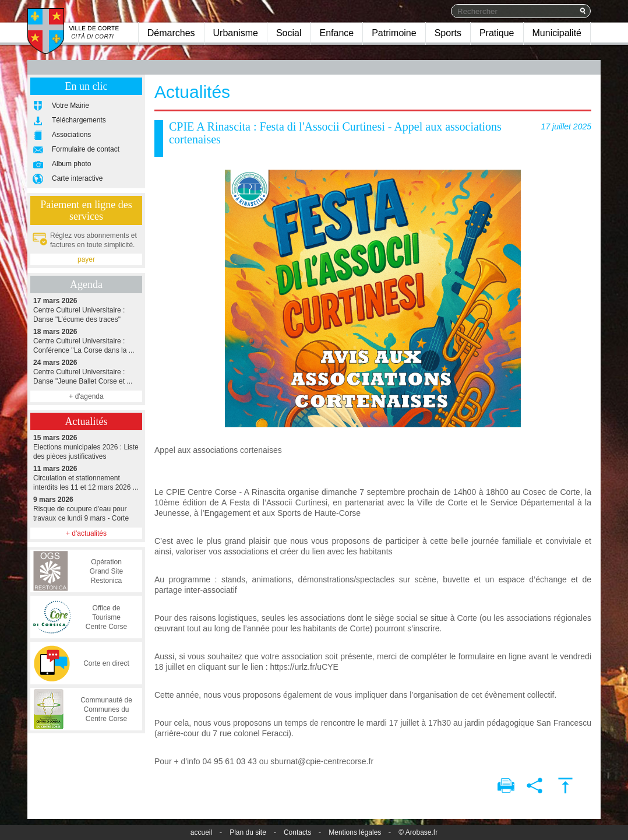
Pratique (497, 33)
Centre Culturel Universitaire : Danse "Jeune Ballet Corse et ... (86, 372)
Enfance (336, 33)
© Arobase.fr (418, 832)
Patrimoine (394, 33)
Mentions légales (355, 832)
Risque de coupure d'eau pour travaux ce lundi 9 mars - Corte (86, 509)
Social (289, 33)
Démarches (171, 33)
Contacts (297, 832)
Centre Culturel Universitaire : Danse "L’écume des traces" (86, 310)
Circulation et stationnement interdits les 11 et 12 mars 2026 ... (86, 478)
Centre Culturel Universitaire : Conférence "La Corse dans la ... (86, 341)
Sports (448, 33)
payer (86, 259)
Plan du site (248, 832)
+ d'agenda (86, 396)
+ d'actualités (86, 533)
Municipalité (557, 33)
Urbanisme (236, 33)
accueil (201, 832)
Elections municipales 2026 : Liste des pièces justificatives (86, 447)
